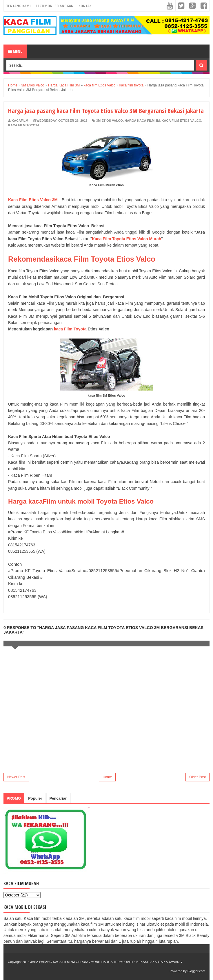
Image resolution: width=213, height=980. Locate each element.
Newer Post (16, 777)
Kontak (85, 6)
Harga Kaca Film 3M (142, 121)
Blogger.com (196, 971)
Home (107, 777)
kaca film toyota (24, 125)
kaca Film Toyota (70, 329)
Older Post (197, 777)
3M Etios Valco (110, 121)
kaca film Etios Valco (182, 121)
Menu (15, 51)
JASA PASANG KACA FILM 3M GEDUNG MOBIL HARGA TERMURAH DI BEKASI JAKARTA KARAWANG (106, 962)
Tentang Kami (18, 6)
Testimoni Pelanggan (55, 6)
